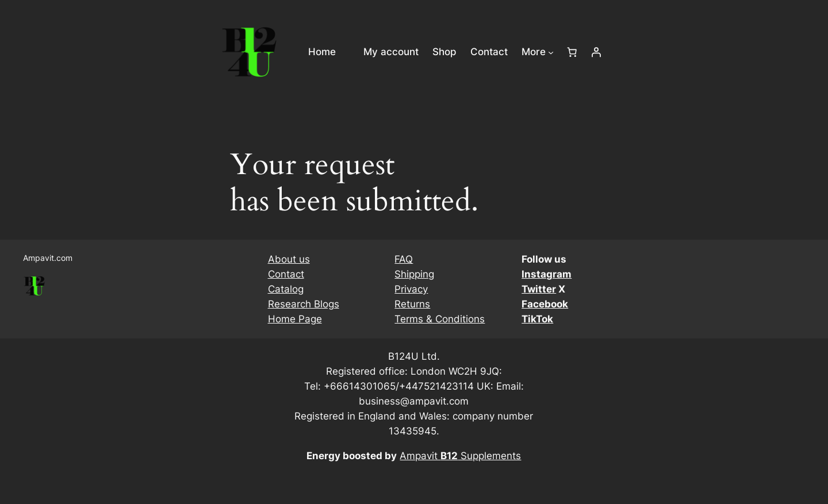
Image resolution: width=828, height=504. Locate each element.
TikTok (537, 319)
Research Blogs (304, 304)
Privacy (411, 289)
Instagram (547, 274)
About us (289, 259)
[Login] (596, 52)
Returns (412, 304)
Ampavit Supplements (460, 456)
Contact (286, 274)
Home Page (295, 319)
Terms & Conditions (440, 319)
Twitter (539, 289)
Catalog (286, 289)
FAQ (404, 259)
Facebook (545, 304)
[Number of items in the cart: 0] (572, 52)
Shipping (414, 274)
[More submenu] (551, 52)
